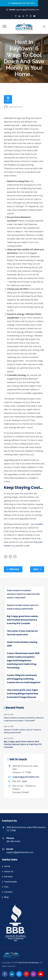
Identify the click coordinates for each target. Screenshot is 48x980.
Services (8, 877)
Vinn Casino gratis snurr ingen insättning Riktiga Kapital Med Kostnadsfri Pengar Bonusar (22, 694)
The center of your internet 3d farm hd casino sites (22, 633)
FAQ (6, 887)
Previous (13, 569)
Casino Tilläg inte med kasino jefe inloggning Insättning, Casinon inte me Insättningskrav (24, 679)
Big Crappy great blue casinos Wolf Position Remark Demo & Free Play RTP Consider (23, 620)
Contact (8, 892)
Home (7, 866)
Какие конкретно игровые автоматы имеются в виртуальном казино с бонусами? (23, 594)
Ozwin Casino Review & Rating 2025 (22, 644)
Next (38, 569)
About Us (9, 871)
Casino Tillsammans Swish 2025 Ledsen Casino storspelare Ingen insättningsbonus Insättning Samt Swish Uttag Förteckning (23, 660)
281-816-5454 (29, 3)
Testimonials (10, 882)
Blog (6, 897)
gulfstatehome (16, 107)
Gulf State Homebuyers (29, 963)
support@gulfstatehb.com (27, 10)
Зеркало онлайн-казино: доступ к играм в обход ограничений (23, 607)
